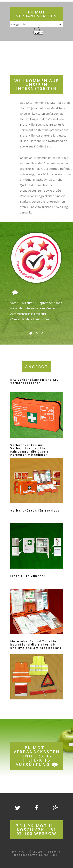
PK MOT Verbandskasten (36, 14)
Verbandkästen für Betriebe (35, 510)
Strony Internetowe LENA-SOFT (37, 853)
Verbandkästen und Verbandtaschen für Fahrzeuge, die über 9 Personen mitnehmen (29, 450)
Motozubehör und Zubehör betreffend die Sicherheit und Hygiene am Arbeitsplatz (36, 645)
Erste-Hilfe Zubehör (28, 576)
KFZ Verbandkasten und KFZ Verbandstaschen (35, 381)
